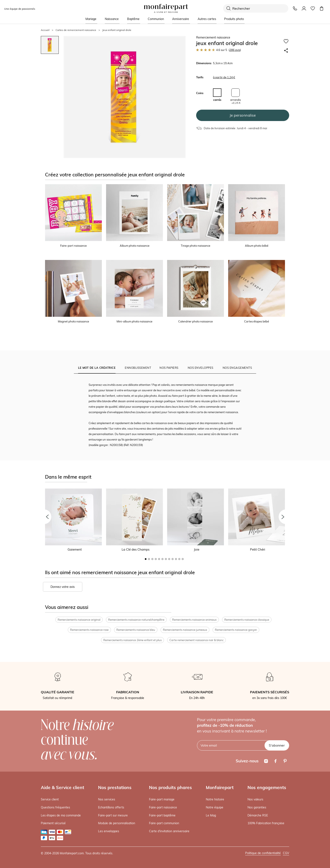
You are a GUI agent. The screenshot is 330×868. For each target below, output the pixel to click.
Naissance (112, 19)
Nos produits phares (170, 787)
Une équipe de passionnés (20, 9)
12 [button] (183, 559)
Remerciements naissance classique (247, 620)
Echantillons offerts (111, 807)
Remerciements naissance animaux (194, 620)
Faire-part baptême (162, 815)
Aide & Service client (63, 787)
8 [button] (169, 559)
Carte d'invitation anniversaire (169, 831)
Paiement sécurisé (53, 823)
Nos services (107, 799)
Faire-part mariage (162, 799)
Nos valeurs (255, 799)
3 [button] (152, 559)
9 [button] (173, 559)
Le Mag (211, 815)
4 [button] (156, 559)
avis (235, 50)
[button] (44, 517)
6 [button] (162, 559)
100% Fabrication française (266, 823)
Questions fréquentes (55, 807)
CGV (286, 853)
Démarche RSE (258, 815)
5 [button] (159, 559)
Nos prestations (115, 787)
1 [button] (146, 559)
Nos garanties (257, 807)
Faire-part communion (164, 823)
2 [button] (149, 559)
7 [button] (166, 559)
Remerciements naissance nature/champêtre (136, 620)
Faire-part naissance (163, 807)
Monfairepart (220, 787)
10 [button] (176, 559)
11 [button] (179, 559)
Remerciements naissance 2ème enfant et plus (132, 640)
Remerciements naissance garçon (236, 630)
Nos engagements (267, 787)
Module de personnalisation (117, 823)
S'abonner (277, 745)
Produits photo (234, 19)
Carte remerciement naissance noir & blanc (196, 640)
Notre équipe (215, 807)
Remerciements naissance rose (89, 630)
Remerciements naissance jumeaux (185, 630)
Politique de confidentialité (263, 853)
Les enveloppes (109, 831)
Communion (156, 19)
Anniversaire (181, 19)
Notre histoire (215, 799)
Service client (50, 799)
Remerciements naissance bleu (136, 630)
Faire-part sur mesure (113, 815)
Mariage (91, 19)
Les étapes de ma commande (61, 815)
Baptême (133, 19)
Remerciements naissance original (79, 620)
